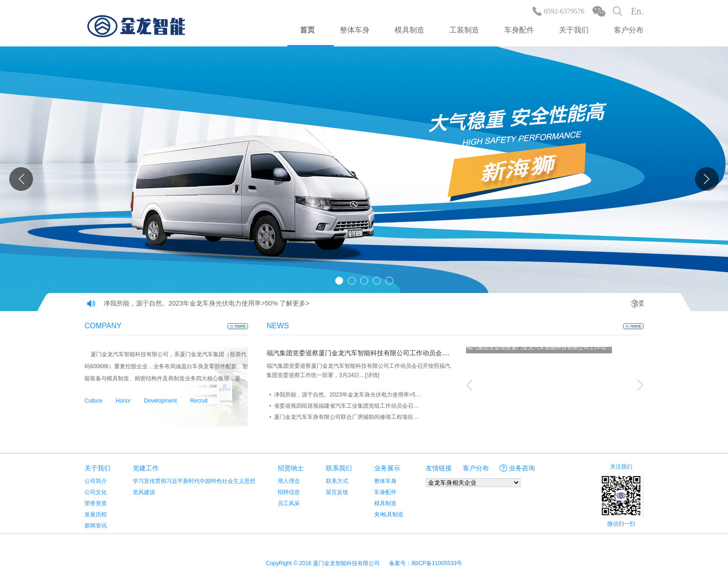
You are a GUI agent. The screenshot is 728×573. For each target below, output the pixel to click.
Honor (123, 401)
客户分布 (629, 30)
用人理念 (289, 481)
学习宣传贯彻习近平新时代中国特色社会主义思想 (194, 481)
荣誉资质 (96, 503)
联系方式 (337, 481)
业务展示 (387, 468)
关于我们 (574, 30)
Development (160, 401)
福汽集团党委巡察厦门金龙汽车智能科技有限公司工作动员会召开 (361, 353)
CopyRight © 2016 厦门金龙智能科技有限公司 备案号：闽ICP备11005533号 (364, 563)
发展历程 (96, 514)
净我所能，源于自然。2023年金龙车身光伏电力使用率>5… (347, 395)
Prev (21, 179)
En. (637, 11)
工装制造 (464, 30)
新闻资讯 (96, 526)
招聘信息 (289, 492)
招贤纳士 (291, 468)
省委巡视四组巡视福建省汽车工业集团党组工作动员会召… (346, 406)
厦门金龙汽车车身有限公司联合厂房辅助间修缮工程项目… (346, 417)
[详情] (372, 375)
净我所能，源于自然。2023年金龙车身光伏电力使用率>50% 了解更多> (206, 303)
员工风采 (289, 503)
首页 (307, 30)
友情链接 (439, 468)
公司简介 (96, 481)
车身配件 (519, 30)
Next (707, 179)
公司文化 (96, 492)
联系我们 (339, 468)
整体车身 (355, 30)
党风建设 (144, 492)
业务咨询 (522, 468)
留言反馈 (337, 492)
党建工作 (146, 468)
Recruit (199, 401)
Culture (94, 401)
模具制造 (409, 30)
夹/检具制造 (389, 514)
